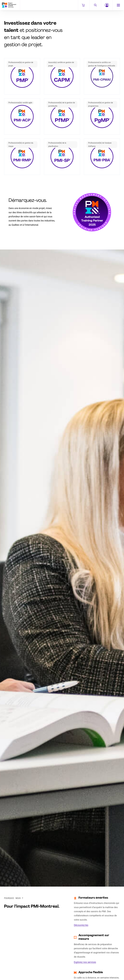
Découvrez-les (81, 925)
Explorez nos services (85, 962)
